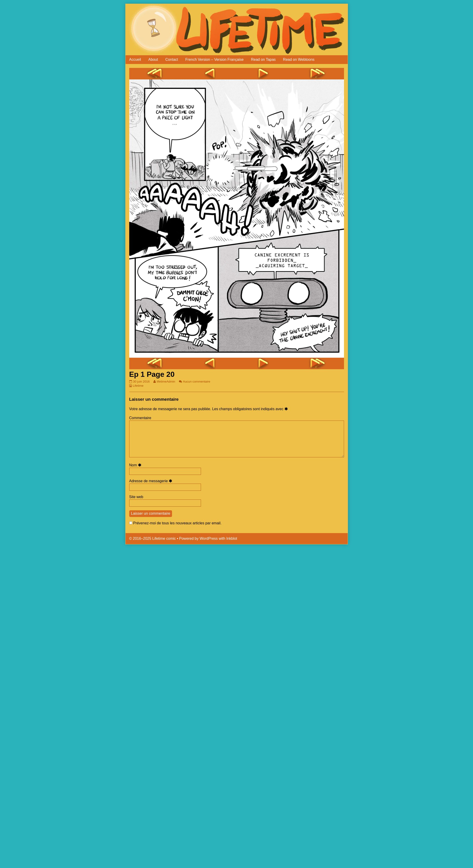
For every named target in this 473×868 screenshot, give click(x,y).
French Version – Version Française (214, 60)
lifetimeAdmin (166, 382)
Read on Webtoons (299, 60)
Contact (172, 60)
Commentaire (140, 418)
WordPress (209, 539)
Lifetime (138, 386)
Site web (136, 497)
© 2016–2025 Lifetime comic (153, 539)
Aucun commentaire (197, 382)
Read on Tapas (263, 60)
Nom (136, 465)
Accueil (135, 60)
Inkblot (232, 539)
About (153, 60)
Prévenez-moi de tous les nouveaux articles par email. (177, 523)
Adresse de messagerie (152, 481)
